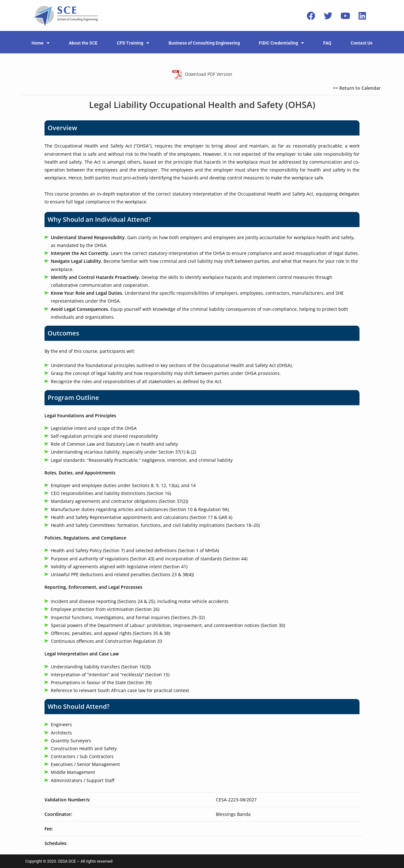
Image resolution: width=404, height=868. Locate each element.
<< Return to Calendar (357, 88)
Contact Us (362, 43)
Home (41, 43)
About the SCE (83, 43)
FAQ (327, 43)
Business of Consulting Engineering (204, 43)
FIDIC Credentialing (281, 43)
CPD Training (133, 43)
